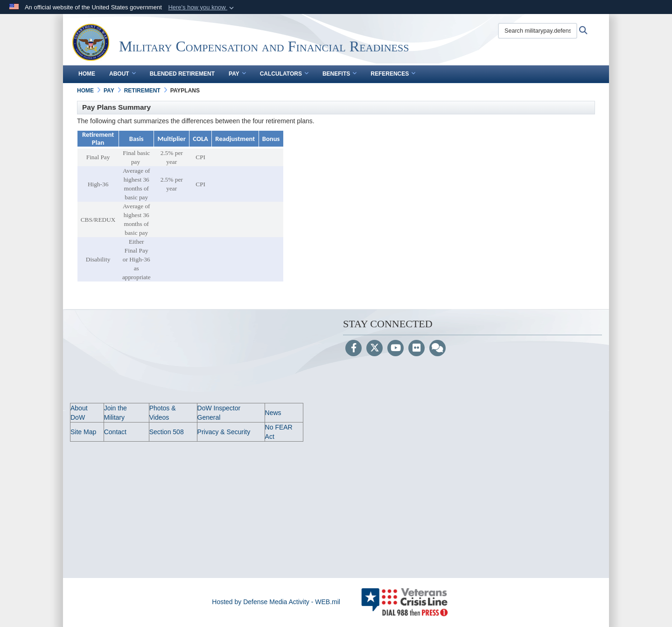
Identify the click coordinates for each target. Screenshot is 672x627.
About (122, 74)
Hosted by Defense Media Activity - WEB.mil (276, 602)
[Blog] (437, 349)
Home (87, 74)
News (273, 413)
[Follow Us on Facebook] (353, 349)
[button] (202, 7)
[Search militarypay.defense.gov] (538, 31)
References (393, 74)
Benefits (339, 74)
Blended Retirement (182, 74)
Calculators (284, 74)
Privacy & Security (224, 432)
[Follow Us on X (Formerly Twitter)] (374, 349)
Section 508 (167, 432)
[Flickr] (416, 349)
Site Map (83, 432)
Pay (237, 74)
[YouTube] (395, 349)
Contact (115, 432)
